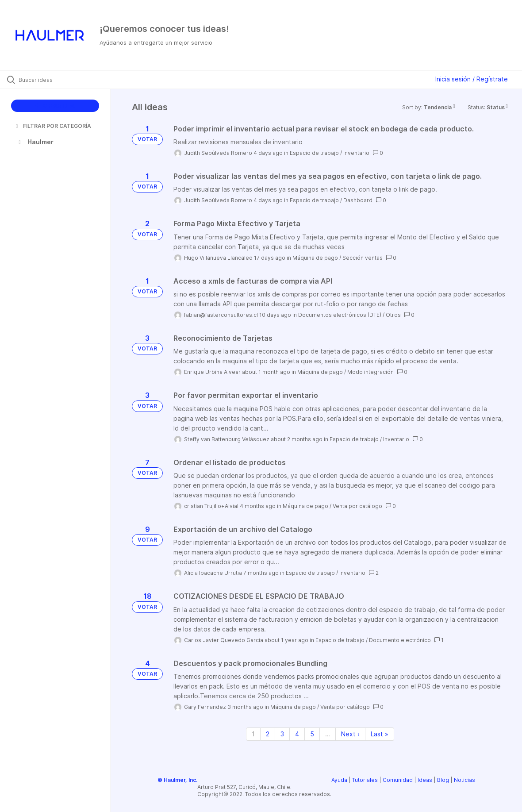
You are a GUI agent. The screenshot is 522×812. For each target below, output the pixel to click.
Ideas (425, 780)
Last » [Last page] (380, 734)
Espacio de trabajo (314, 153)
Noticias (464, 780)
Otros (393, 315)
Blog (443, 780)
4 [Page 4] (297, 734)
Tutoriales (365, 780)
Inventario (356, 153)
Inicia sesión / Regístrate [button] (472, 79)
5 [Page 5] (312, 734)
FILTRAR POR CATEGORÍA (53, 126)
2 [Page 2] (268, 734)
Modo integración (370, 372)
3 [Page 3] (282, 734)
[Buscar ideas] (63, 80)
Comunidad (398, 780)
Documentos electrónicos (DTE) (340, 315)
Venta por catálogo (357, 506)
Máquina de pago (315, 258)
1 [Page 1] (253, 734)
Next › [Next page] (350, 734)
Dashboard (358, 200)
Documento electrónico (400, 640)
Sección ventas (363, 258)
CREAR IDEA (55, 106)
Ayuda (339, 780)
